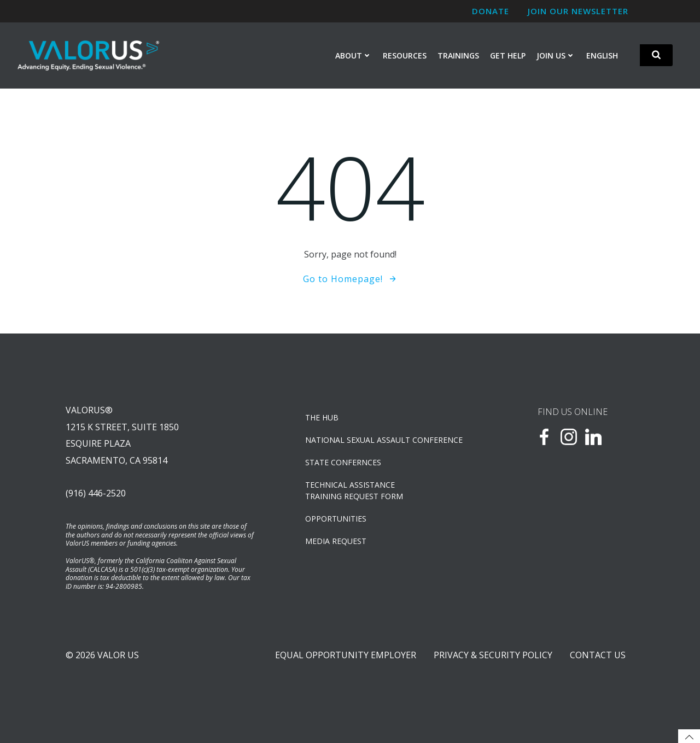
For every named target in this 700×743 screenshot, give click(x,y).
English (602, 55)
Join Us (556, 55)
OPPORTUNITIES (336, 519)
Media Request (336, 541)
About (354, 55)
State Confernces (343, 462)
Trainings (458, 55)
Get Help (508, 55)
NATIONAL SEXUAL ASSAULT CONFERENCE (384, 440)
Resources (405, 55)
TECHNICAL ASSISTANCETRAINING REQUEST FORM (354, 490)
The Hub (322, 417)
